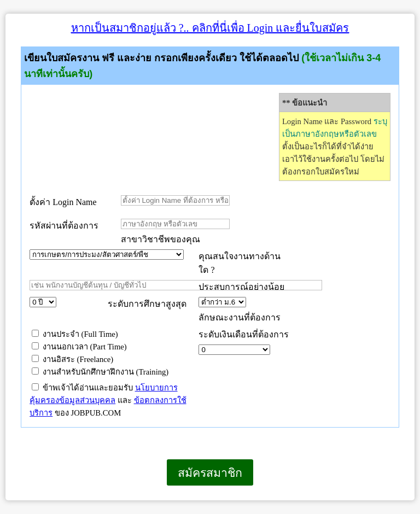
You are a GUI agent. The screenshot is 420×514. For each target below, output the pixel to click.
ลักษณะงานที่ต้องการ (240, 317)
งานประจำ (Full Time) (75, 334)
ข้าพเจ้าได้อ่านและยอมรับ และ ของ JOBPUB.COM (108, 400)
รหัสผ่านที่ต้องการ (64, 226)
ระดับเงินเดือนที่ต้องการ (244, 334)
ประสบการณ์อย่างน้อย (243, 287)
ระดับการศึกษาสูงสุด (147, 304)
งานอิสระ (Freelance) (72, 359)
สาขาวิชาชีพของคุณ (161, 239)
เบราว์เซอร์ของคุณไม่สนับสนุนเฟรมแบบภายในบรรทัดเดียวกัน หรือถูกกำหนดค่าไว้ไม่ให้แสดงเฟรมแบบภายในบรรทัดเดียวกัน (6, 500)
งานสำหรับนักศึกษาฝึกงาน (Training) (100, 372)
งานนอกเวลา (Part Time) (79, 347)
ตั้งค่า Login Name (63, 202)
